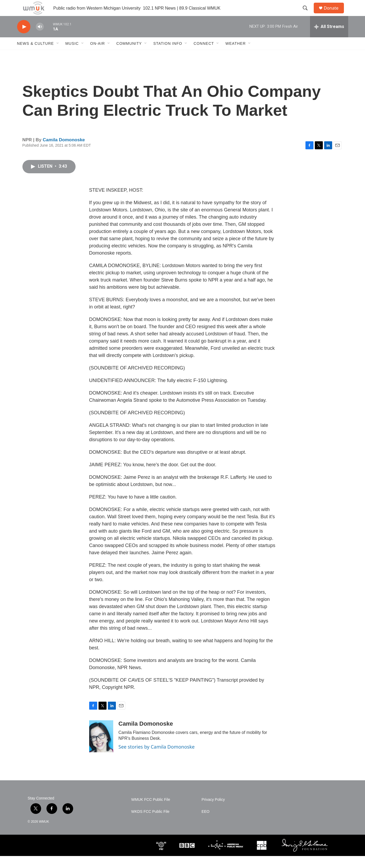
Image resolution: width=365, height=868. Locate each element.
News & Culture (36, 55)
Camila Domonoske (64, 152)
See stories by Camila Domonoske (157, 759)
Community (129, 55)
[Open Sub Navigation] (58, 55)
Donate (335, 14)
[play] (24, 39)
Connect (204, 55)
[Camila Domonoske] (101, 748)
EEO (206, 824)
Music (72, 55)
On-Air (98, 55)
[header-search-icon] (308, 14)
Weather (236, 55)
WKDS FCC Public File (150, 824)
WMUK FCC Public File (151, 812)
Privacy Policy (213, 812)
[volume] (40, 39)
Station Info (168, 55)
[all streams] (329, 39)
